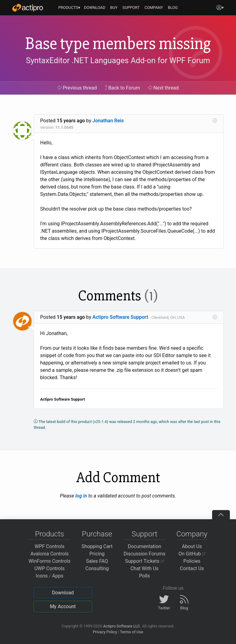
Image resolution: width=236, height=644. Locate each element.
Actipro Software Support (120, 317)
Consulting (97, 568)
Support (144, 534)
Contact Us (192, 568)
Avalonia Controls (49, 554)
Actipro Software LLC (121, 626)
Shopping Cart (97, 546)
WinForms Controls (49, 561)
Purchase (97, 534)
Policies (192, 561)
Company (192, 534)
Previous (77, 88)
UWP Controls (49, 568)
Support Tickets (145, 561)
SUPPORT (131, 8)
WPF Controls (49, 546)
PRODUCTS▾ (69, 8)
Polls (145, 576)
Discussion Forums (145, 554)
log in (81, 496)
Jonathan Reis (108, 121)
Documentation (145, 546)
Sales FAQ (97, 561)
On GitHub (192, 554)
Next (164, 88)
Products (49, 534)
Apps (58, 576)
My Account (63, 606)
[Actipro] (28, 8)
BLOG (173, 8)
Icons (42, 576)
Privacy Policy (105, 632)
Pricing (97, 554)
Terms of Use (131, 632)
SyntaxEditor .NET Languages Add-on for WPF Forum (118, 60)
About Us (192, 546)
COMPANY (154, 8)
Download (63, 593)
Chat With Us (144, 568)
